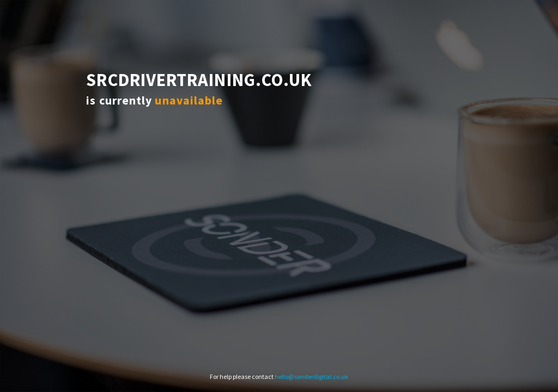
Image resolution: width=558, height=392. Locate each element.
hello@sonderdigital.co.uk (311, 376)
